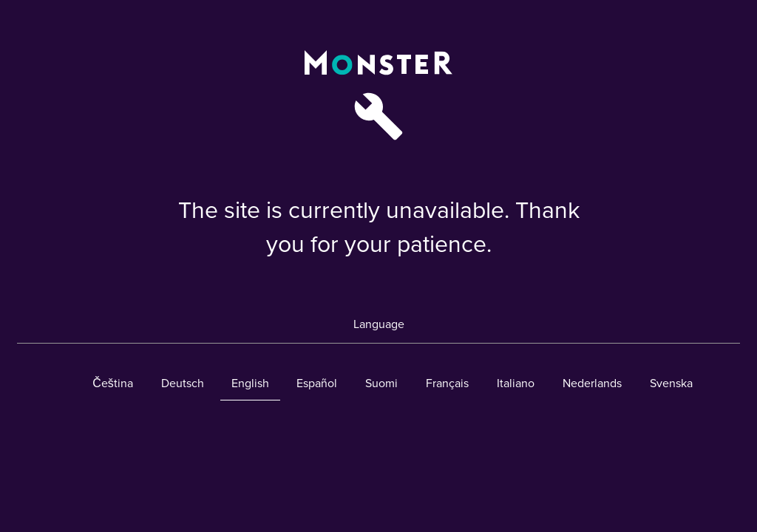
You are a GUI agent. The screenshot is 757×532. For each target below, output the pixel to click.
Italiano (516, 383)
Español (317, 383)
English (250, 383)
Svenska (671, 383)
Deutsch (183, 383)
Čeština (113, 383)
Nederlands (592, 383)
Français (447, 383)
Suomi (381, 383)
